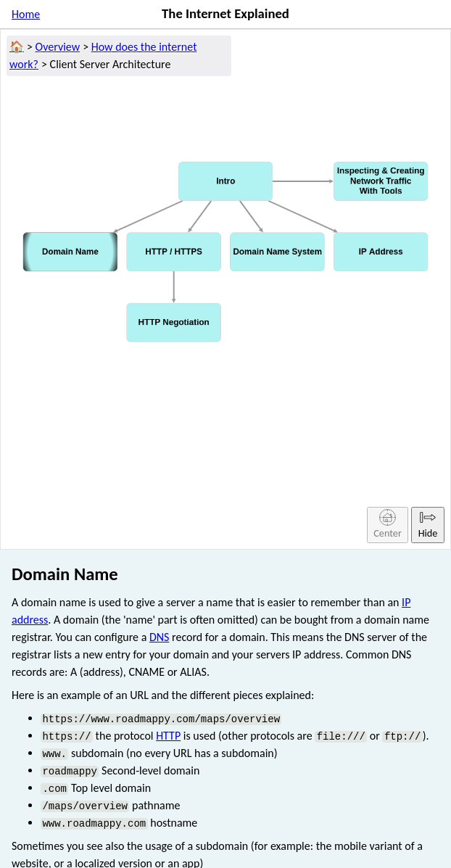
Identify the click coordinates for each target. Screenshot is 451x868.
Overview (58, 47)
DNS (160, 637)
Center (388, 524)
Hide (428, 524)
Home (26, 14)
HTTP (168, 736)
